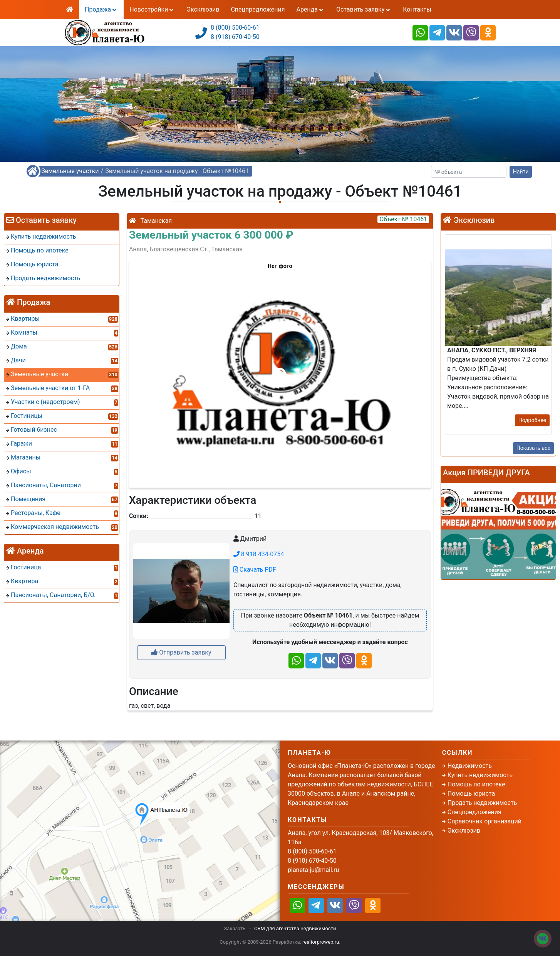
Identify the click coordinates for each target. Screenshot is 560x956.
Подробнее (532, 420)
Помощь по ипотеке (476, 784)
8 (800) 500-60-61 (235, 28)
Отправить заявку (181, 652)
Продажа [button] (101, 9)
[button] (280, 370)
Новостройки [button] (152, 9)
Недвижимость (470, 766)
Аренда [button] (310, 9)
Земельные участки (70, 171)
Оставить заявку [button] (364, 9)
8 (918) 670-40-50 (235, 37)
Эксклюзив (203, 9)
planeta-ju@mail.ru (313, 870)
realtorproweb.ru (321, 942)
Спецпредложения (258, 9)
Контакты (417, 9)
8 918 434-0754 (259, 554)
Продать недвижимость (482, 803)
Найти (521, 172)
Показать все (533, 448)
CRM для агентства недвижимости (295, 928)
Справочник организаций (485, 821)
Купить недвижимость (480, 775)
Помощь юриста (471, 794)
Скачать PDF (255, 570)
